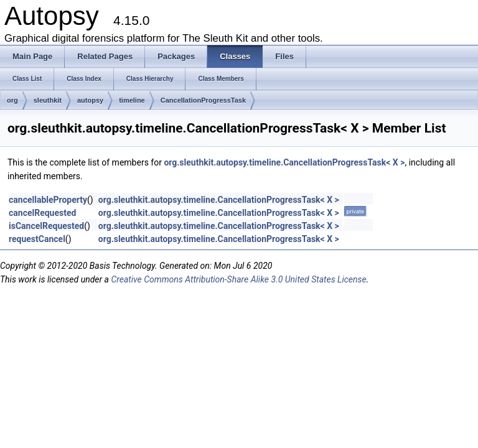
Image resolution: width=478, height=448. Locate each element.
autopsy (90, 100)
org (12, 100)
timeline (132, 100)
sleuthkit (48, 100)
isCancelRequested (46, 226)
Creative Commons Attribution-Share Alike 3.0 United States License (238, 279)
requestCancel (37, 239)
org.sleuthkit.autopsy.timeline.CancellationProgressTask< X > (284, 162)
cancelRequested (42, 213)
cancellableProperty (48, 200)
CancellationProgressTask (203, 100)
